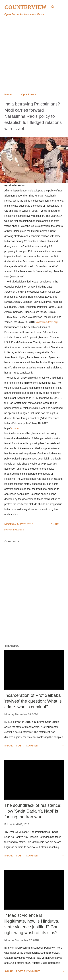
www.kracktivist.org (47, 322)
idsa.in (15, 428)
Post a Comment (28, 745)
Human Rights (14, 529)
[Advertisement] (34, 54)
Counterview (25, 7)
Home (8, 94)
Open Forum (28, 94)
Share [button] (55, 524)
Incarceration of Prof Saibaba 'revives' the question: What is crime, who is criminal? (33, 701)
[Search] (53, 7)
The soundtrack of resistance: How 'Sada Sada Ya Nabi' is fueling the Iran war (33, 811)
